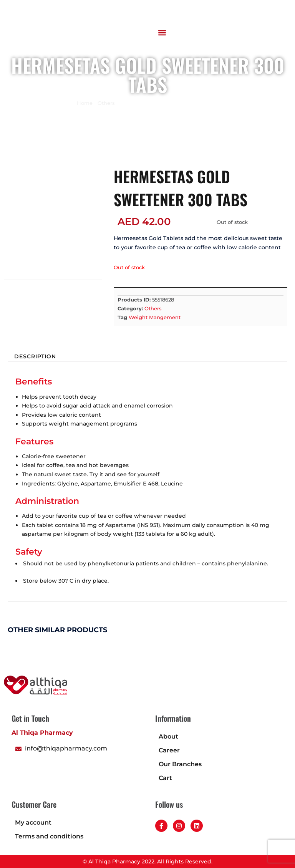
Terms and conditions (49, 836)
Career (169, 750)
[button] (162, 32)
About (168, 736)
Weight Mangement (155, 317)
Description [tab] (35, 357)
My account (33, 822)
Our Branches (180, 764)
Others (106, 103)
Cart (165, 778)
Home (85, 103)
